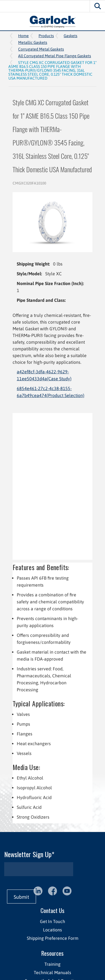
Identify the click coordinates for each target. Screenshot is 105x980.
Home (23, 36)
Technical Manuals (52, 972)
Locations (52, 930)
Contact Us (52, 910)
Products (46, 36)
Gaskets (71, 36)
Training (52, 964)
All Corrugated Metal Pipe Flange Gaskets (55, 56)
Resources (52, 953)
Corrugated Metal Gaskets (41, 49)
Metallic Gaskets (33, 42)
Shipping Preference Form (53, 938)
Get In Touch (52, 921)
